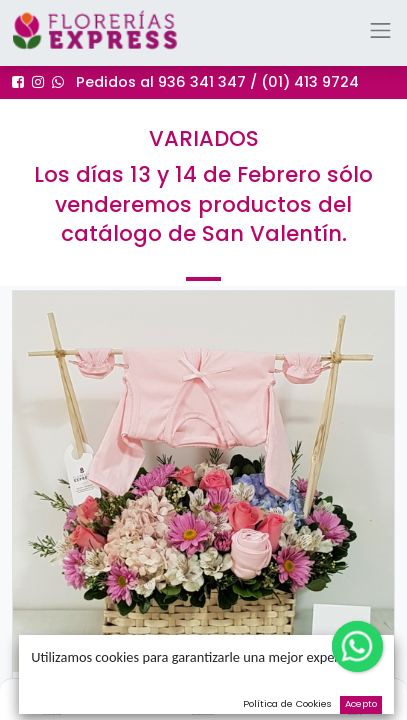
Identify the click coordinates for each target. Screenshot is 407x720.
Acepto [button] (361, 703)
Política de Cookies (287, 703)
